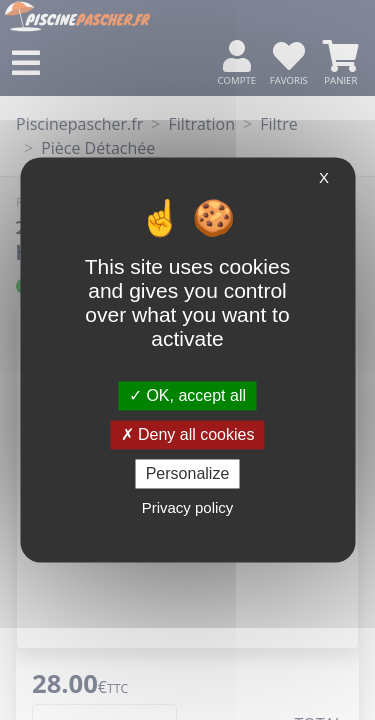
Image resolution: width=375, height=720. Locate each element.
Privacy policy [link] (188, 508)
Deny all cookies (188, 434)
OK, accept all (187, 395)
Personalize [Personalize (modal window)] (188, 473)
